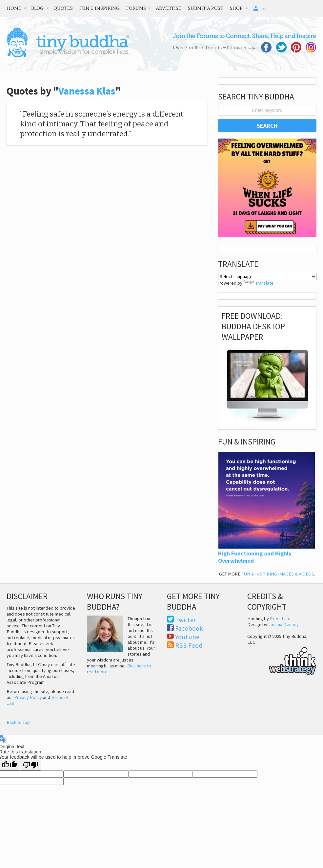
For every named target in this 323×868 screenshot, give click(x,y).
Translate (258, 283)
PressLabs (281, 618)
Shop (236, 8)
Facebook (189, 628)
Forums (136, 8)
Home (14, 8)
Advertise (169, 8)
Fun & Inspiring (100, 8)
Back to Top (18, 722)
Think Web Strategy (282, 660)
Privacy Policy (28, 697)
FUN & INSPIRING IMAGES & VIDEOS (278, 574)
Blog (37, 8)
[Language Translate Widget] (267, 276)
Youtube (187, 637)
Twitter (186, 620)
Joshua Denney (283, 624)
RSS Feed (189, 645)
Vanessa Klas (87, 91)
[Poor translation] (30, 765)
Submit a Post (206, 8)
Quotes (63, 8)
